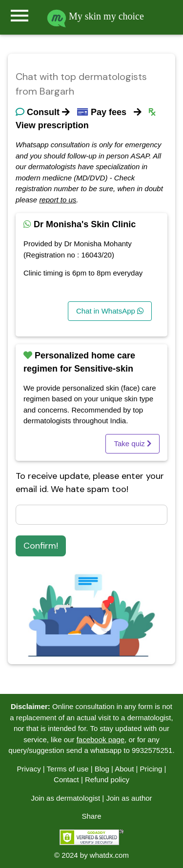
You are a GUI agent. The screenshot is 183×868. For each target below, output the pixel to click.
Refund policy (107, 779)
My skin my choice (95, 16)
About (124, 769)
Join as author (129, 798)
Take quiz (132, 444)
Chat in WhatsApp (110, 311)
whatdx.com (109, 855)
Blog (102, 769)
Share (91, 816)
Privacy (29, 769)
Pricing (151, 769)
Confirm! (41, 546)
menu (20, 16)
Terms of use (68, 769)
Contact (66, 779)
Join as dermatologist (65, 798)
